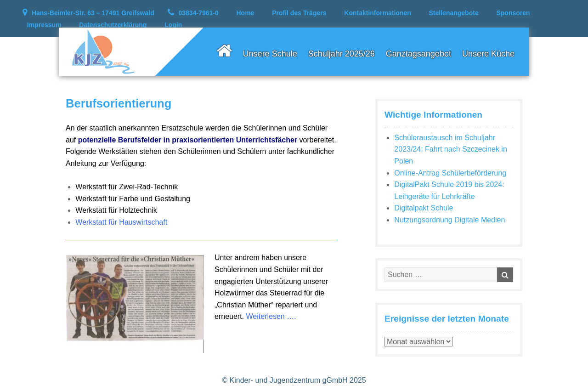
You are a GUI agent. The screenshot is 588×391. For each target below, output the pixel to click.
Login (173, 25)
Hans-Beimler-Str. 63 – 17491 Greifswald (93, 13)
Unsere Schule (270, 54)
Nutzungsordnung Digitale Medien (449, 220)
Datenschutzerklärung (113, 25)
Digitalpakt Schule (424, 208)
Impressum (44, 25)
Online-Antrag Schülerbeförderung (450, 173)
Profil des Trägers (299, 13)
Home (246, 13)
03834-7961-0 (199, 13)
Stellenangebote (454, 13)
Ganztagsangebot (418, 54)
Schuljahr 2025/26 (342, 54)
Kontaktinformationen (377, 13)
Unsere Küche (488, 54)
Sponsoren (513, 13)
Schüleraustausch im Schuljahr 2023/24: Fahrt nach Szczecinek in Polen (450, 149)
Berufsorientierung (119, 103)
